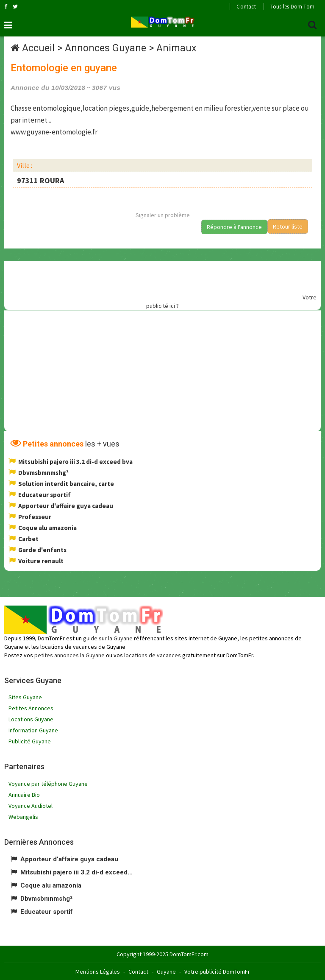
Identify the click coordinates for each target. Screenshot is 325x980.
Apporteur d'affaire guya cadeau (66, 506)
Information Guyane (33, 730)
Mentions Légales (98, 972)
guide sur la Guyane (108, 638)
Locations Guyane (31, 719)
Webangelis (23, 817)
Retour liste (288, 226)
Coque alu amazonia (47, 528)
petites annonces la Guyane (69, 655)
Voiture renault (41, 561)
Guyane (166, 972)
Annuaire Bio (24, 795)
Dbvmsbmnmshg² (43, 473)
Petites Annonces (31, 708)
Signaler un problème (163, 215)
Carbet (28, 539)
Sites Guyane (25, 697)
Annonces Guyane (106, 48)
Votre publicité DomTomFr (217, 972)
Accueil (38, 48)
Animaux (176, 48)
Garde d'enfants (42, 550)
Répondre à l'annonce (234, 227)
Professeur (35, 517)
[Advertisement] (155, 280)
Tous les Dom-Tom (292, 7)
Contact (246, 7)
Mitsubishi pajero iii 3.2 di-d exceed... (76, 872)
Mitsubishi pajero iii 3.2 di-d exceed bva (75, 462)
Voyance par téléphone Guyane (48, 784)
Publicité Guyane (30, 741)
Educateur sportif (44, 495)
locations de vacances (153, 655)
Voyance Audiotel (31, 806)
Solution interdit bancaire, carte (66, 484)
